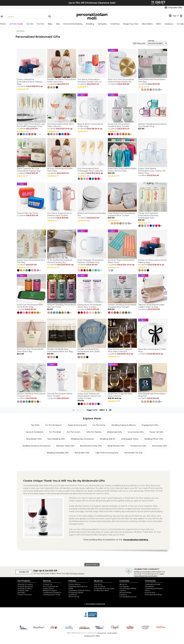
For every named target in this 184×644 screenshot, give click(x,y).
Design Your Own (131, 24)
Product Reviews (24, 595)
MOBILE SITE (89, 636)
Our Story (98, 584)
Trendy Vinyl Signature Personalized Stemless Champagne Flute (148, 215)
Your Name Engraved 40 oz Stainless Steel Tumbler (60, 214)
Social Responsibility (128, 588)
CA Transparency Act (128, 597)
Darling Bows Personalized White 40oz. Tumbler (89, 306)
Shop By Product (25, 588)
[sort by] (157, 43)
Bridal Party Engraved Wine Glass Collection (120, 395)
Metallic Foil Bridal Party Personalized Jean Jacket (89, 350)
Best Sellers (147, 24)
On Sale (180, 24)
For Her (30, 24)
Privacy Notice (78, 573)
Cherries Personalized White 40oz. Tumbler (60, 395)
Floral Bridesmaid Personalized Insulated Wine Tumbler (121, 214)
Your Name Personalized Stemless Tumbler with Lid (89, 81)
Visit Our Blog (100, 586)
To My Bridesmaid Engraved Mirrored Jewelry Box (60, 261)
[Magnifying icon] (50, 17)
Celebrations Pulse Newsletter (153, 585)
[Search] (29, 17)
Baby (50, 24)
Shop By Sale (23, 590)
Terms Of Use (74, 597)
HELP (98, 636)
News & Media (125, 592)
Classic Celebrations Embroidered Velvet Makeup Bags (30, 82)
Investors (123, 595)
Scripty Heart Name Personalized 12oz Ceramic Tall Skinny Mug (152, 171)
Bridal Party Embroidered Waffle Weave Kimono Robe (122, 170)
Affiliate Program (50, 590)
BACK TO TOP (92, 565)
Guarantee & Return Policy (79, 590)
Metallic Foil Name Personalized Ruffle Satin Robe (61, 81)
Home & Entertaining (73, 24)
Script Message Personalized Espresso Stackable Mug (90, 261)
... (161, 89)
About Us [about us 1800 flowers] (123, 584)
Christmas (115, 24)
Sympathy (102, 24)
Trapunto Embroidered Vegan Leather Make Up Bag (151, 306)
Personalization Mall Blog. (136, 540)
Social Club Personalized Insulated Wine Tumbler (119, 125)
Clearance (169, 24)
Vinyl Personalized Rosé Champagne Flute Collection (90, 170)
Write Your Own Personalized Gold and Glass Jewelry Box (121, 81)
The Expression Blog (153, 595)
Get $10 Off (24, 572)
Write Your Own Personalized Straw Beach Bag (30, 350)
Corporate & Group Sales (104, 588)
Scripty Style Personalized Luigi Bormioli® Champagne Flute (31, 125)
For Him (41, 24)
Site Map (21, 592)
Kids (58, 24)
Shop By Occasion (25, 584)
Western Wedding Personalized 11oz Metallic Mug (152, 125)
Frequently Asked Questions (76, 593)
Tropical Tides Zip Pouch (28, 213)
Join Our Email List (50, 586)
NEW (159, 24)
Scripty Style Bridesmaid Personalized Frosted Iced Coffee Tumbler (89, 396)
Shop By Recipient (25, 586)
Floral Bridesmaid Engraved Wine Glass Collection (120, 350)
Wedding (90, 24)
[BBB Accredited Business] (90, 617)
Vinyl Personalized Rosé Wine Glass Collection (60, 125)
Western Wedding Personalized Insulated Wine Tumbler (122, 306)
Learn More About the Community (149, 575)
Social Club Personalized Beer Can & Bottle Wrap (30, 306)
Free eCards (150, 592)
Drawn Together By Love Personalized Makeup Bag (29, 170)
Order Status (48, 588)
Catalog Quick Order (52, 595)
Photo (3, 24)
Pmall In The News (101, 590)
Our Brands (124, 586)
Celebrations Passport (52, 592)
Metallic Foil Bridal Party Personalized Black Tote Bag (60, 350)
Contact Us (48, 584)
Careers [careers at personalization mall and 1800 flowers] (123, 590)
